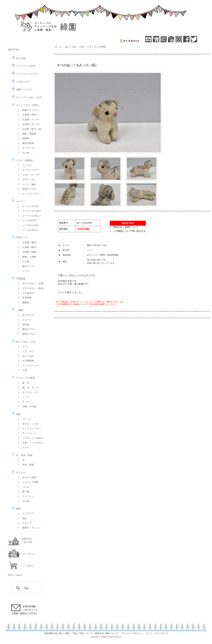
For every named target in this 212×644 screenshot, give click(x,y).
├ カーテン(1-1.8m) (28, 211)
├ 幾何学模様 (25, 143)
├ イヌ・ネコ (25, 351)
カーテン (18, 201)
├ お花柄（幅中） (27, 247)
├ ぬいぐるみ (25, 356)
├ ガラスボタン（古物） (31, 283)
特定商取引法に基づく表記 (57, 633)
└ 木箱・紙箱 (25, 465)
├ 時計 (21, 518)
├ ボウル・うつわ (27, 424)
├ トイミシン (25, 496)
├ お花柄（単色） (27, 115)
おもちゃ (18, 472)
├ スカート (24, 320)
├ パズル (22, 487)
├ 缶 (20, 460)
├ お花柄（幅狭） (27, 252)
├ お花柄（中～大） (28, 124)
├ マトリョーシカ (27, 365)
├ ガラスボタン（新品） (31, 288)
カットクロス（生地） (25, 105)
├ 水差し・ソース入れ (29, 443)
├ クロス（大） (26, 179)
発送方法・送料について (126, 227)
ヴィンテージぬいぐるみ (26, 97)
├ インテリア (25, 514)
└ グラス (22, 448)
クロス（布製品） (23, 160)
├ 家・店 (22, 383)
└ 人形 (21, 370)
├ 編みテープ (25, 266)
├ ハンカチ (24, 165)
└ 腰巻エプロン (26, 334)
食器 (16, 414)
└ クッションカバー (28, 194)
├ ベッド (22, 397)
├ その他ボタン (26, 293)
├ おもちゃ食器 (26, 477)
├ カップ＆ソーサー (28, 428)
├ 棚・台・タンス (27, 387)
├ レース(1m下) (26, 220)
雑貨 (16, 509)
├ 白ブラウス (25, 315)
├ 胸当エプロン (26, 329)
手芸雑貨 (18, 279)
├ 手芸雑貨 (24, 298)
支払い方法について (82, 633)
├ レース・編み (26, 184)
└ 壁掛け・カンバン (28, 528)
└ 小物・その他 (26, 406)
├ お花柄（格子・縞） (29, 129)
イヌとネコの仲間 (96, 47)
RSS (10, 575)
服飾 (17, 310)
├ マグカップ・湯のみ (29, 438)
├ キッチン (24, 402)
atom (19, 575)
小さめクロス (21, 82)
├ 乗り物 (22, 492)
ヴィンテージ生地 (23, 66)
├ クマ (21, 346)
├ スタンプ (24, 523)
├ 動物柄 (22, 138)
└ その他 (22, 153)
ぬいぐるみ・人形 (23, 342)
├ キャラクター (26, 148)
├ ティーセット (26, 433)
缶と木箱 (18, 58)
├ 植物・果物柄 (26, 134)
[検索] (26, 588)
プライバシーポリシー (131, 633)
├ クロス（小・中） (28, 175)
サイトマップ (161, 633)
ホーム (58, 47)
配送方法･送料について (107, 633)
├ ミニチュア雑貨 (27, 482)
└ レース (22, 271)
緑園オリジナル (22, 89)
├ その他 (22, 261)
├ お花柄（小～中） (28, 119)
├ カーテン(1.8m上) (28, 216)
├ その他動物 (25, 361)
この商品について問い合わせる (129, 231)
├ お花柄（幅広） (27, 242)
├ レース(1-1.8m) (27, 225)
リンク (149, 633)
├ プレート (24, 419)
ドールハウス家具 (23, 378)
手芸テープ (20, 238)
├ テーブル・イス (27, 392)
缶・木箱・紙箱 (22, 455)
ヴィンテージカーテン (25, 74)
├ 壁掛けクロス (26, 189)
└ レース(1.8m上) (27, 230)
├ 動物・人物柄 (26, 257)
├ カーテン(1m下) (27, 206)
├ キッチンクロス (27, 170)
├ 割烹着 (22, 324)
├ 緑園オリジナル (27, 110)
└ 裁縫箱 (22, 302)
